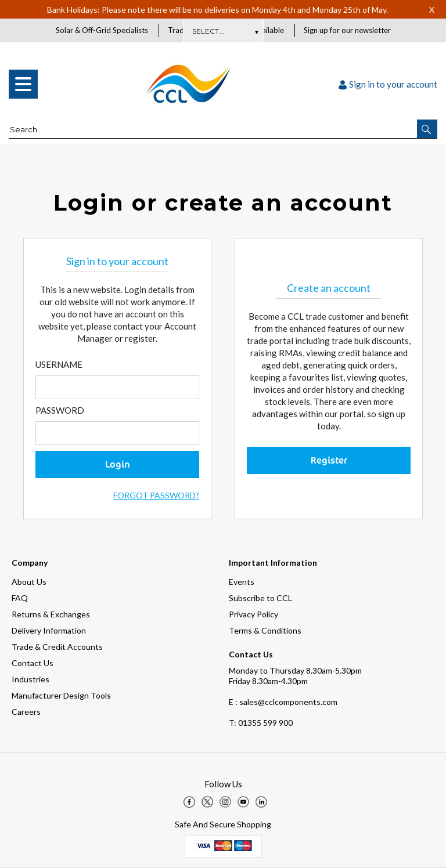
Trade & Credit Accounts (57, 647)
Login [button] (118, 465)
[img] (189, 802)
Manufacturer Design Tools (61, 695)
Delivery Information (49, 630)
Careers (26, 712)
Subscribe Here (223, 31)
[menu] (23, 85)
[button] (427, 129)
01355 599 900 (261, 723)
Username (59, 365)
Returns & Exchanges (51, 614)
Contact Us (33, 663)
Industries (30, 679)
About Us (29, 582)
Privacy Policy (253, 614)
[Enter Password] (117, 434)
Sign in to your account (388, 85)
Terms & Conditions (265, 630)
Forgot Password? (156, 496)
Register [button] (329, 461)
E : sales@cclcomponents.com (283, 702)
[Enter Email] (117, 388)
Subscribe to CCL (260, 598)
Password (60, 411)
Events (242, 582)
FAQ (20, 598)
